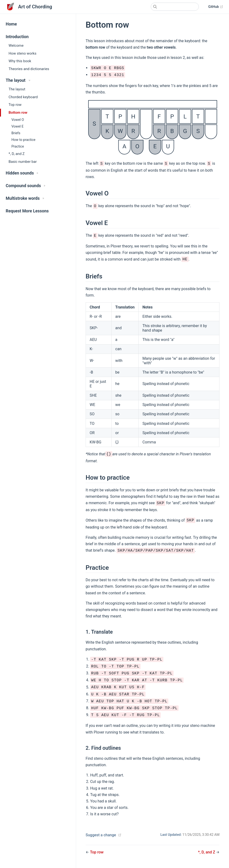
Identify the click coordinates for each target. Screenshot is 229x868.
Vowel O (18, 120)
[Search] (175, 7)
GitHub (216, 7)
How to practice (23, 140)
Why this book (20, 61)
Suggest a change (101, 835)
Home (11, 24)
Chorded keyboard (23, 97)
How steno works (22, 53)
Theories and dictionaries (29, 69)
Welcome (16, 46)
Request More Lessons (27, 211)
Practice (18, 146)
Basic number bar (23, 162)
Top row (15, 105)
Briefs (16, 133)
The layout (17, 89)
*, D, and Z (17, 154)
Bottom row (18, 113)
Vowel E (17, 126)
